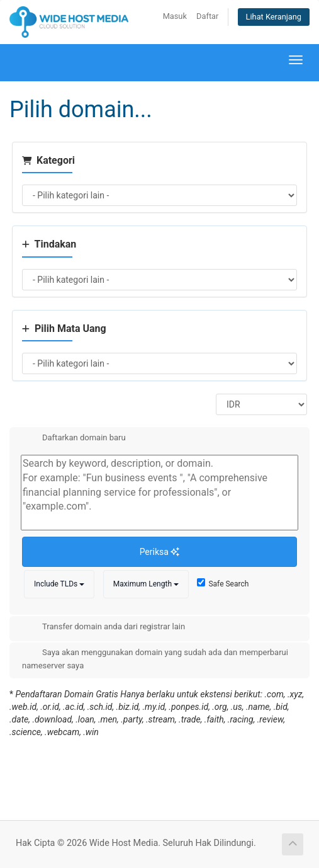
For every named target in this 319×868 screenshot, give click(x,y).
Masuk (175, 16)
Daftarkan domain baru (74, 438)
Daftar (207, 16)
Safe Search (223, 583)
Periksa (160, 552)
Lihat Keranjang (274, 17)
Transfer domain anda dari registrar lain (104, 627)
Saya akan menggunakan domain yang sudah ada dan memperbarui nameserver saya (155, 658)
